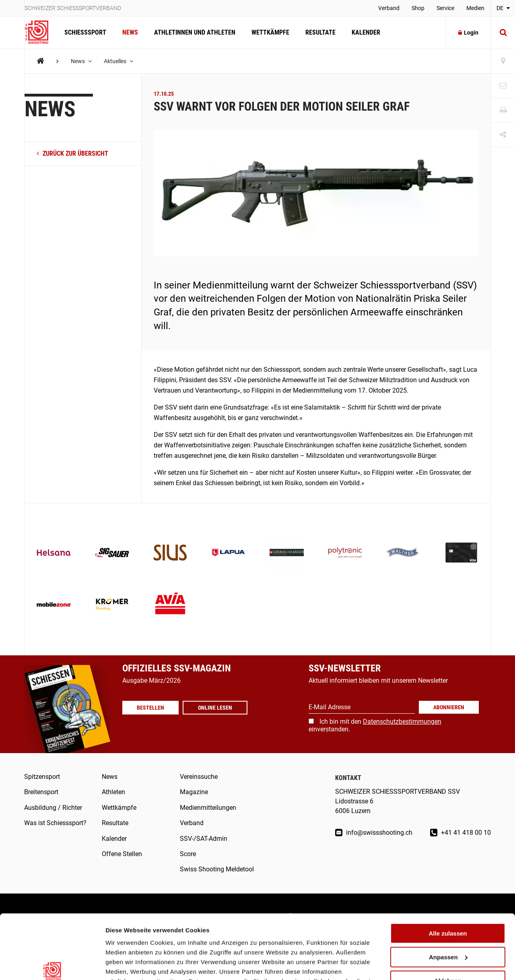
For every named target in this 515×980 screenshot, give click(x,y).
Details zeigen (126, 964)
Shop (418, 8)
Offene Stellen (122, 854)
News (130, 32)
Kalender (366, 32)
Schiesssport (85, 32)
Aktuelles (118, 61)
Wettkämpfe (270, 32)
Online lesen (215, 708)
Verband (389, 8)
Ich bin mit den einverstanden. (375, 725)
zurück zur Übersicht (72, 153)
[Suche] (503, 33)
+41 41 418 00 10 (460, 833)
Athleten (113, 792)
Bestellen (150, 708)
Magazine (194, 792)
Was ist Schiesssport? (55, 823)
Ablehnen (448, 932)
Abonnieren (449, 707)
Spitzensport (42, 777)
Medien (475, 8)
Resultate (320, 32)
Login (468, 33)
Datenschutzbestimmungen (402, 722)
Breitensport (41, 792)
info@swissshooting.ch (374, 833)
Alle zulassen (448, 884)
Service (445, 8)
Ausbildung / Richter (53, 808)
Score (188, 854)
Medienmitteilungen (208, 808)
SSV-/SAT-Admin (204, 839)
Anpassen (448, 908)
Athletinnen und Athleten (195, 32)
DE (503, 8)
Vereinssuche (199, 777)
